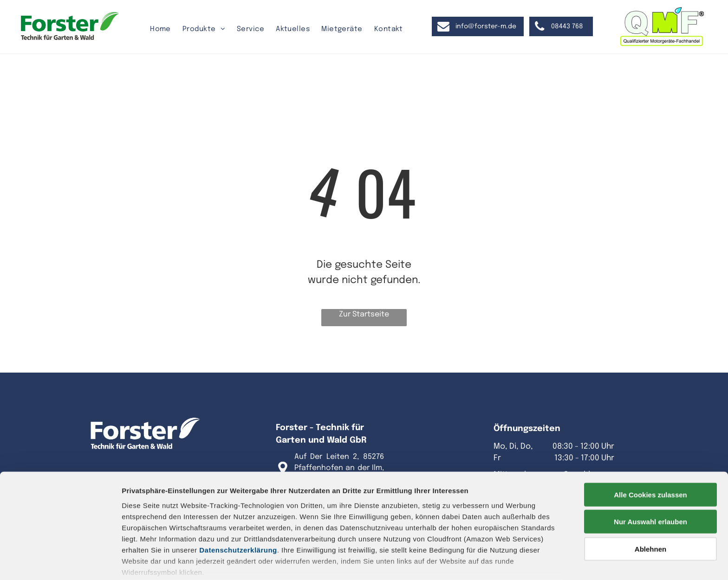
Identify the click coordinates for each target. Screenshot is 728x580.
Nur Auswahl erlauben (650, 471)
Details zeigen (494, 562)
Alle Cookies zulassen (650, 444)
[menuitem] (162, 29)
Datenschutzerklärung (238, 499)
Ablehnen (650, 499)
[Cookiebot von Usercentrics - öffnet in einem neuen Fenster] (60, 562)
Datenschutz (189, 538)
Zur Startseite (364, 314)
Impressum (141, 538)
